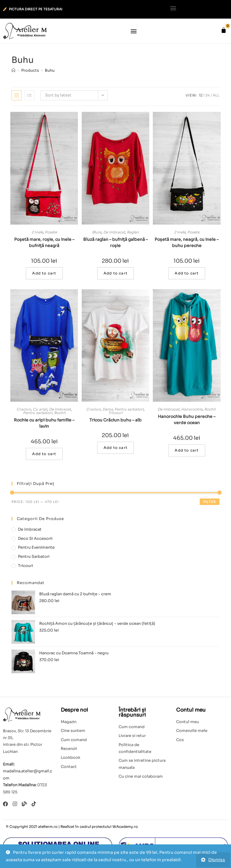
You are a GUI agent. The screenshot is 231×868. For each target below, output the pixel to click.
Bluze (97, 232)
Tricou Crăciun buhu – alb (115, 420)
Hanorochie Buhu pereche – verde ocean (187, 420)
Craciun (24, 409)
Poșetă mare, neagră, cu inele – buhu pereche (187, 242)
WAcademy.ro (125, 827)
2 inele (37, 232)
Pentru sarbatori (38, 413)
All (216, 95)
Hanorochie (192, 409)
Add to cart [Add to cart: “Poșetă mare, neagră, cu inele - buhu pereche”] (187, 273)
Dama (108, 409)
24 (208, 95)
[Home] (13, 70)
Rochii (60, 413)
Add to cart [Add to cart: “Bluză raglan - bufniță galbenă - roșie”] (115, 273)
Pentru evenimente (36, 547)
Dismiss (217, 860)
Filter (210, 502)
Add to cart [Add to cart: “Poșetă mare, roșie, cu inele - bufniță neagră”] (44, 273)
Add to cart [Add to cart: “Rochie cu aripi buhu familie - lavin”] (44, 454)
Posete (51, 232)
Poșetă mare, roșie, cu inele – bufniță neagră (44, 242)
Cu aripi (40, 409)
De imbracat (114, 232)
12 (201, 95)
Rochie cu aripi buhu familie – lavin (44, 423)
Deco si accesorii (35, 538)
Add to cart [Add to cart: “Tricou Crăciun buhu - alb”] (115, 448)
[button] (173, 8)
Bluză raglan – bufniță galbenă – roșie (115, 242)
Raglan (133, 232)
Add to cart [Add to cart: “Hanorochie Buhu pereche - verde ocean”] (187, 450)
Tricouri (115, 413)
